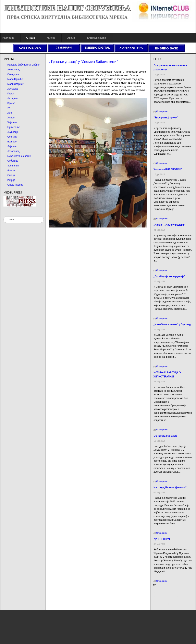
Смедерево (14, 74)
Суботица (13, 161)
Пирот (11, 94)
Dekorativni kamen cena (166, 597)
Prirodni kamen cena (164, 593)
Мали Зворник (15, 84)
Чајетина (12, 122)
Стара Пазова (15, 185)
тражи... (4, 216)
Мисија (51, 38)
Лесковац (13, 89)
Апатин (11, 170)
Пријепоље (14, 127)
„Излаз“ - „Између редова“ (169, 225)
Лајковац (12, 146)
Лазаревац (13, 151)
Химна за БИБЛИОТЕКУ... (168, 169)
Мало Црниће (15, 79)
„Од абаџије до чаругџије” (169, 276)
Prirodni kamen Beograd (166, 600)
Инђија (11, 180)
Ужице (11, 118)
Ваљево (12, 142)
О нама (30, 38)
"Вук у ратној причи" (166, 118)
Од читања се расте (165, 436)
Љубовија (13, 132)
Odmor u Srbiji (161, 604)
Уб (9, 108)
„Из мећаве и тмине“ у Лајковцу (172, 324)
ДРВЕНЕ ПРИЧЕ (162, 539)
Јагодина (12, 98)
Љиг (10, 113)
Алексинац (13, 70)
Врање (11, 103)
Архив (71, 38)
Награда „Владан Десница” (170, 487)
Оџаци (11, 175)
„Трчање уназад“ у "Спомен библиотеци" (83, 62)
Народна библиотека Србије (23, 65)
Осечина (12, 137)
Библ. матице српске (19, 156)
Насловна (8, 38)
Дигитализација (96, 38)
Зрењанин (13, 166)
